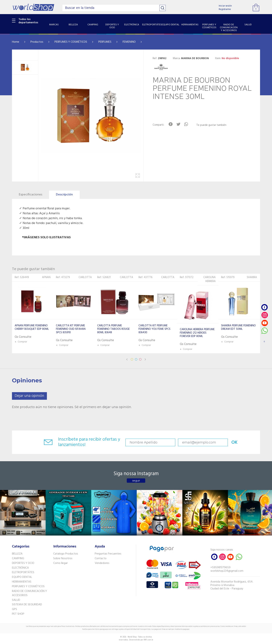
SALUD (16, 600)
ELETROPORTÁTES (23, 572)
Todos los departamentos (28, 21)
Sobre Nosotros (63, 558)
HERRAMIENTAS (22, 582)
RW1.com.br (148, 640)
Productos (37, 42)
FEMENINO (129, 42)
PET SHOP (18, 614)
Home (16, 42)
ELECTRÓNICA (20, 568)
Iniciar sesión (225, 6)
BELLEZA (17, 554)
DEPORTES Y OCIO (23, 563)
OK (235, 443)
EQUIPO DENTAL (22, 577)
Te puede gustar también (211, 125)
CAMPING (18, 558)
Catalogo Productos (66, 554)
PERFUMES (105, 42)
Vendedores (102, 563)
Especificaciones (31, 195)
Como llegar (60, 563)
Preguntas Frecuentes (108, 554)
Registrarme (225, 9)
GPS (14, 609)
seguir (136, 481)
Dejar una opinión (29, 396)
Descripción (64, 195)
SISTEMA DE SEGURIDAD (27, 605)
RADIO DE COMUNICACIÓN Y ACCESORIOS (29, 593)
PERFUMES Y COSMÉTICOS (71, 42)
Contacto (101, 558)
